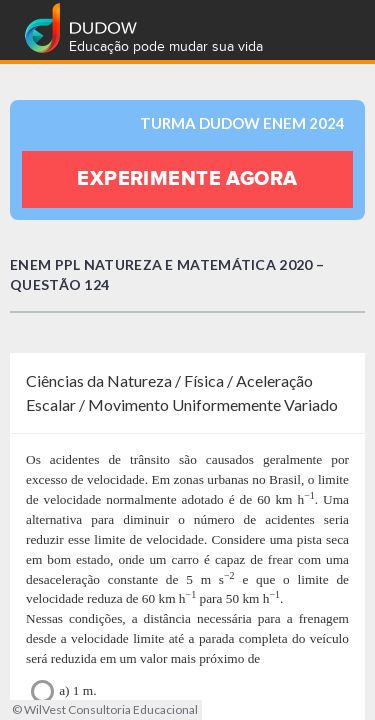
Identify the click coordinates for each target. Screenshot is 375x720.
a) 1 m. (64, 691)
